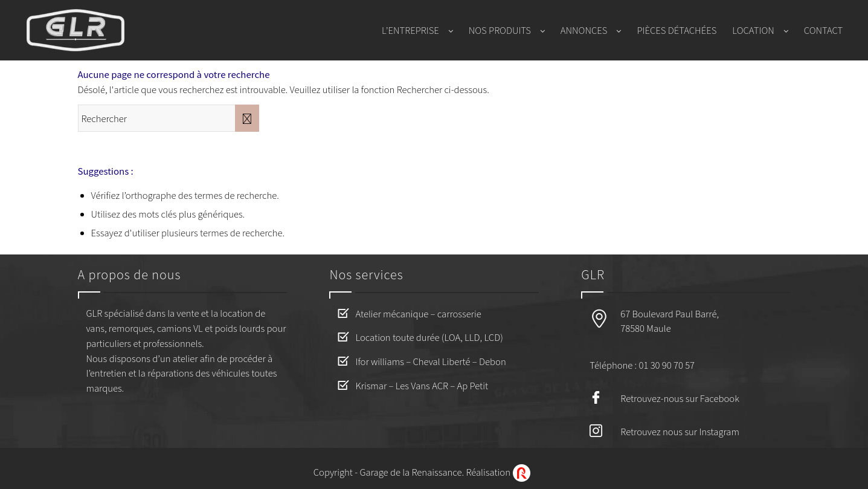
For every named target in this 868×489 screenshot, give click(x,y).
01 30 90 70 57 (667, 365)
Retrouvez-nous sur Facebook (680, 398)
